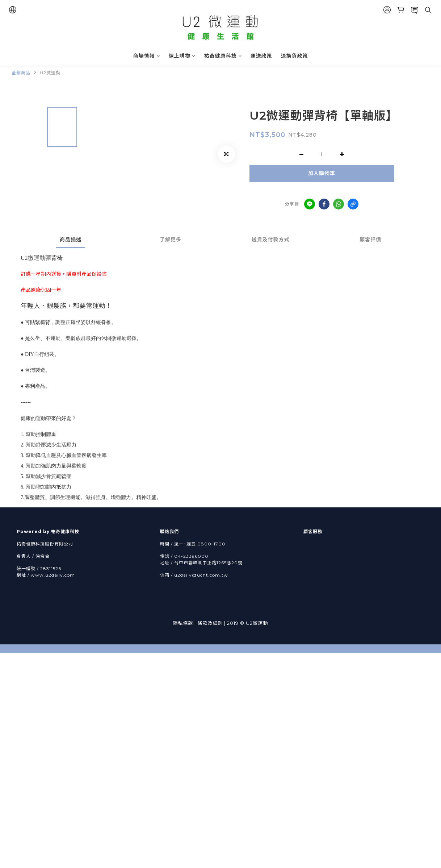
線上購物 (182, 56)
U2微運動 (50, 73)
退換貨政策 (295, 56)
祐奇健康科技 (223, 56)
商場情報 (147, 56)
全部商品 (21, 73)
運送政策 (261, 56)
